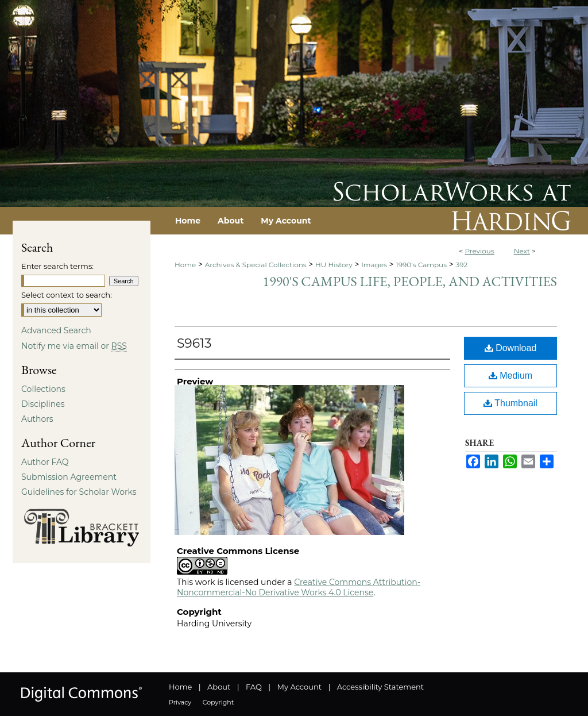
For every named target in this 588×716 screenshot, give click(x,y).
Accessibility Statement (380, 687)
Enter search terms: (57, 266)
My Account (299, 687)
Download (511, 348)
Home (185, 265)
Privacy (180, 702)
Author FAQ (45, 462)
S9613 (194, 343)
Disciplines (43, 404)
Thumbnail (510, 403)
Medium (510, 376)
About (219, 687)
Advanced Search (56, 330)
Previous (479, 251)
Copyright (218, 702)
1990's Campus (421, 265)
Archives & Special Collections (256, 265)
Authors (37, 419)
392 (461, 265)
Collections (43, 389)
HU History (334, 265)
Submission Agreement (69, 477)
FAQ (254, 687)
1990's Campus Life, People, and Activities (410, 281)
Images (374, 265)
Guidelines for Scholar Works (79, 492)
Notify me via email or (74, 346)
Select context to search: (67, 295)
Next (522, 251)
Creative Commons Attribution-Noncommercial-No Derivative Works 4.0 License (299, 587)
